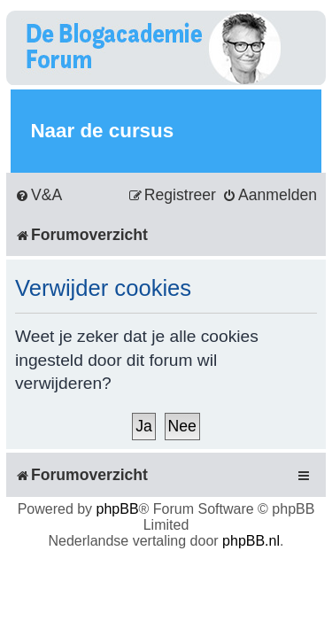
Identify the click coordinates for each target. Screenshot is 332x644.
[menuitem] (39, 195)
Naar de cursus (102, 131)
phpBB (118, 509)
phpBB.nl (251, 541)
